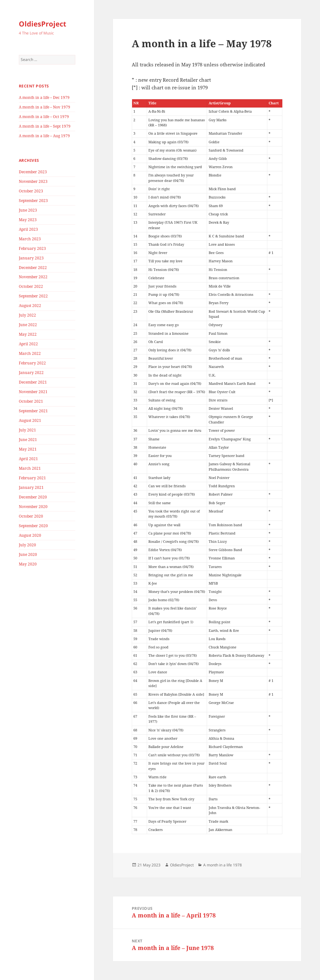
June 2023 (28, 210)
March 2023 (30, 239)
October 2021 (31, 401)
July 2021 (27, 430)
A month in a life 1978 (223, 865)
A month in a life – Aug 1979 (44, 136)
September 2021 (33, 411)
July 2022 (27, 315)
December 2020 (33, 497)
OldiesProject (43, 24)
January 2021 (31, 487)
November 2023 (33, 181)
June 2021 (28, 440)
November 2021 (33, 392)
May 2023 (28, 220)
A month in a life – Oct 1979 (44, 117)
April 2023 (28, 229)
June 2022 (28, 325)
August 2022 (30, 306)
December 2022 (33, 268)
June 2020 (28, 554)
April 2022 (28, 344)
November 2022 (33, 277)
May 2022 (28, 334)
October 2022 (31, 286)
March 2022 (30, 353)
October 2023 (31, 191)
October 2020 (31, 516)
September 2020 (33, 526)
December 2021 (33, 382)
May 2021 (28, 449)
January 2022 (31, 373)
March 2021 (30, 468)
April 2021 (28, 459)
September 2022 (33, 296)
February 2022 (32, 363)
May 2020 (28, 564)
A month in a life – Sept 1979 (45, 126)
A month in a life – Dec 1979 (44, 97)
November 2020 (33, 507)
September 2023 (33, 201)
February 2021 (32, 478)
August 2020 (30, 535)
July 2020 (27, 545)
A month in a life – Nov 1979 (45, 107)
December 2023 (33, 172)
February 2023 (32, 248)
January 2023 (31, 258)
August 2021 (30, 420)
